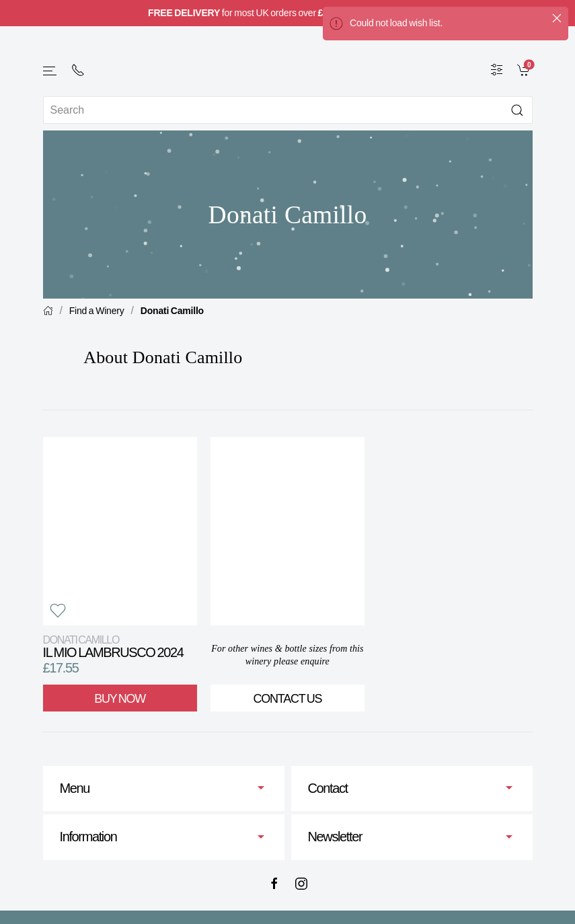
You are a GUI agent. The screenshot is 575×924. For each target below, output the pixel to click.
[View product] (120, 531)
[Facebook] (274, 884)
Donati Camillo (172, 311)
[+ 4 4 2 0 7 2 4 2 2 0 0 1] (78, 70)
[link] (525, 69)
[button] (50, 71)
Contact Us (287, 699)
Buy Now (120, 699)
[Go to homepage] (288, 62)
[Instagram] (301, 884)
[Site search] (288, 110)
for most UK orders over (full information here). (287, 13)
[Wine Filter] (497, 69)
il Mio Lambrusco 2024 (113, 647)
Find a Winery (97, 311)
